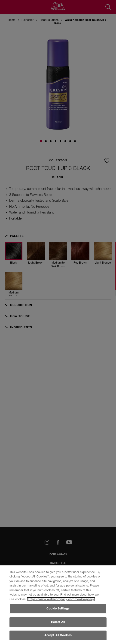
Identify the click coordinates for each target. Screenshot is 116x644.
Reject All (58, 622)
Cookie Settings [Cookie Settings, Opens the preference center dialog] (58, 609)
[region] (58, 605)
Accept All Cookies (58, 635)
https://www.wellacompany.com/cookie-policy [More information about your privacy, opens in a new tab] (61, 599)
